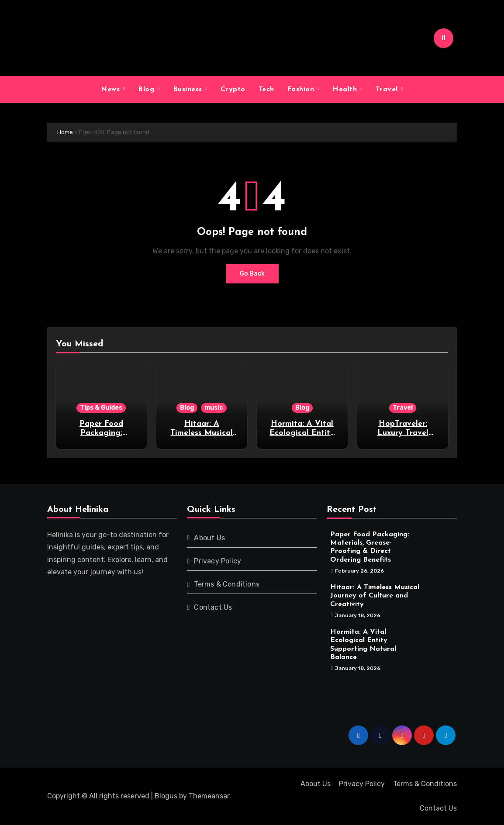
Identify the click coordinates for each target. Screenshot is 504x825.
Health (346, 90)
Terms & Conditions (227, 584)
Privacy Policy (217, 561)
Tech (266, 90)
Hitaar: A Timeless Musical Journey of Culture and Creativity (375, 596)
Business (189, 90)
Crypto (233, 90)
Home (65, 132)
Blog (147, 90)
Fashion (302, 90)
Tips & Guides (101, 408)
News (112, 90)
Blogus (166, 796)
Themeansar (209, 796)
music (214, 408)
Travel (388, 90)
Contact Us (213, 607)
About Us (209, 538)
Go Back (252, 274)
